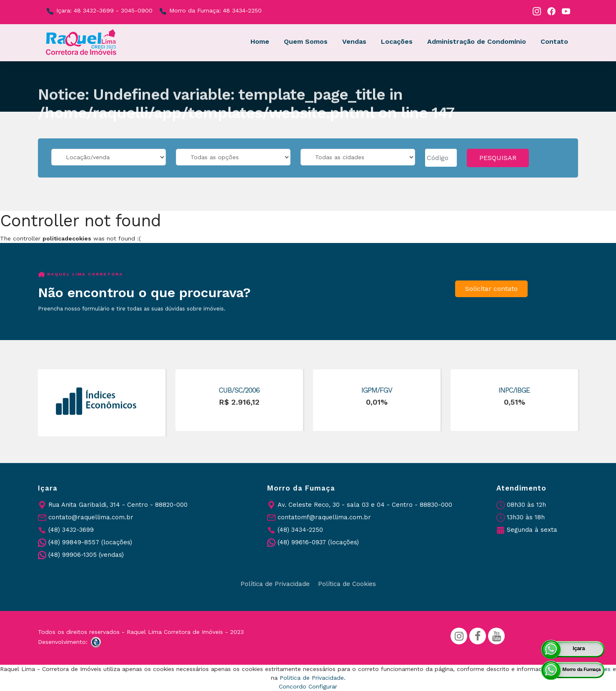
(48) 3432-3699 (71, 530)
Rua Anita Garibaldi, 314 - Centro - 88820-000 (118, 505)
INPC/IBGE (514, 390)
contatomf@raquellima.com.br (324, 517)
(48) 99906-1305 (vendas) (86, 555)
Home (260, 41)
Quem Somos (306, 41)
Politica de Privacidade (312, 678)
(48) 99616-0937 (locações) (318, 542)
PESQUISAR (498, 158)
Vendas (354, 41)
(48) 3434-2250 (300, 530)
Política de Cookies (347, 584)
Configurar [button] (323, 686)
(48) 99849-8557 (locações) (90, 542)
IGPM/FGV (377, 390)
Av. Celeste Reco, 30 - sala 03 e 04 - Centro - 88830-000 (365, 505)
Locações (397, 41)
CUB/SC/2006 (239, 390)
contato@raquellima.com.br (91, 517)
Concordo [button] (293, 686)
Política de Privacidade (275, 584)
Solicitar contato (491, 289)
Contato (554, 41)
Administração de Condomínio (477, 41)
